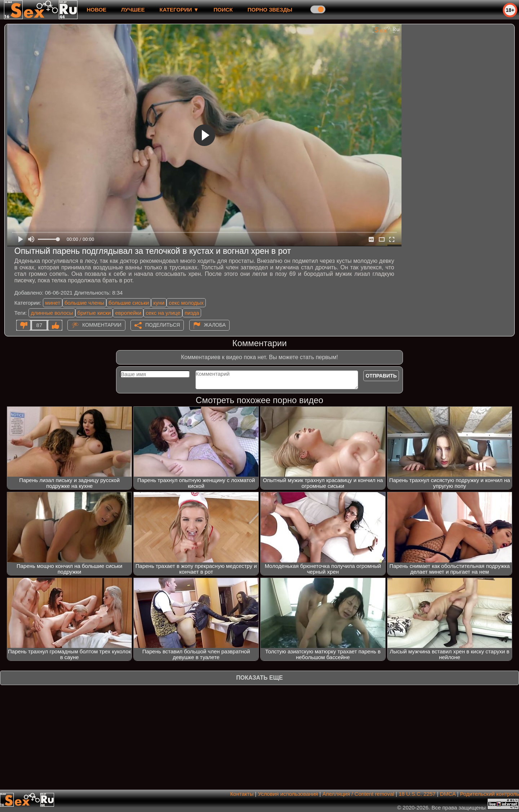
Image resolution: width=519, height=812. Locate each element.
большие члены (84, 303)
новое (96, 10)
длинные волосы (52, 313)
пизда (192, 313)
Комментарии (102, 325)
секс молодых (186, 303)
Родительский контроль (489, 794)
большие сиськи (129, 303)
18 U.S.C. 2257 (417, 794)
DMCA (448, 794)
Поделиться (163, 325)
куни (159, 303)
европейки (128, 313)
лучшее (133, 10)
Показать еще (259, 678)
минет (53, 303)
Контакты (242, 794)
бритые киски (94, 313)
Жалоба (215, 325)
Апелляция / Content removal (358, 794)
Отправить (381, 376)
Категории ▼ (179, 10)
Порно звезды (270, 10)
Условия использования (288, 794)
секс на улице (163, 313)
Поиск (223, 10)
